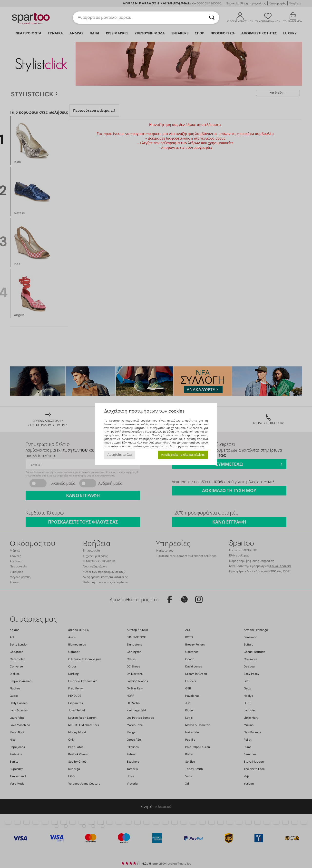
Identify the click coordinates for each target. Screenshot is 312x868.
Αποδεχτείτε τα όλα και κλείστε (183, 455)
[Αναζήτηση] (212, 18)
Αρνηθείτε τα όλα (120, 455)
